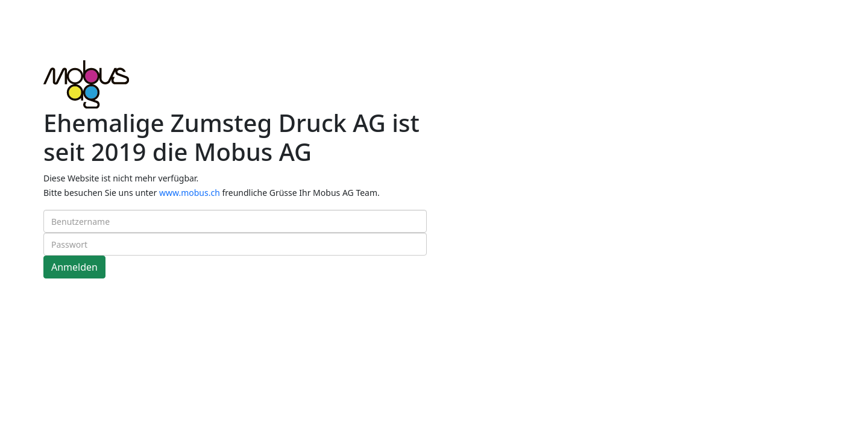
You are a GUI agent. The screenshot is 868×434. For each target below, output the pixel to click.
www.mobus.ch (190, 193)
